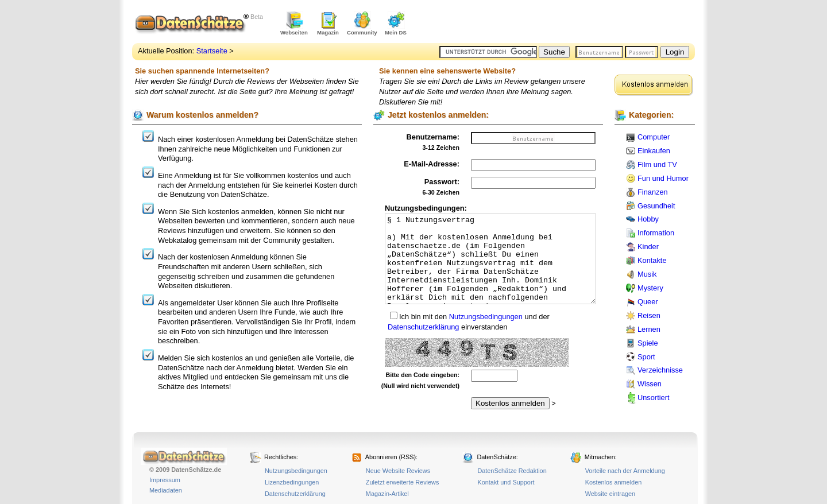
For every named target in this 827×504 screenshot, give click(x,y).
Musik (647, 274)
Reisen (649, 315)
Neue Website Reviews (398, 471)
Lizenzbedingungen (292, 482)
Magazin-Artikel (387, 494)
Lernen (649, 329)
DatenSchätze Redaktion (512, 471)
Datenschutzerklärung (423, 327)
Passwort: (442, 182)
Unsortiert (653, 398)
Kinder (648, 247)
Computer (654, 137)
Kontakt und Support (506, 482)
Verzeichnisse (660, 370)
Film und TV (657, 164)
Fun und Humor (663, 178)
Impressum (165, 480)
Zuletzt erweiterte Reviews (403, 482)
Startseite (212, 51)
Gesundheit (656, 206)
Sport (646, 357)
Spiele (648, 343)
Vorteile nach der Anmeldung (625, 471)
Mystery (650, 288)
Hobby (648, 219)
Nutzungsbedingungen (486, 317)
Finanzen (653, 192)
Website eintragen (610, 494)
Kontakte (652, 260)
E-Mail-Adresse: (432, 164)
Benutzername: (433, 137)
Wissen (650, 384)
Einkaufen (654, 151)
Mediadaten (166, 490)
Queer (648, 302)
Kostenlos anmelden (614, 482)
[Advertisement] (561, 23)
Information (656, 233)
